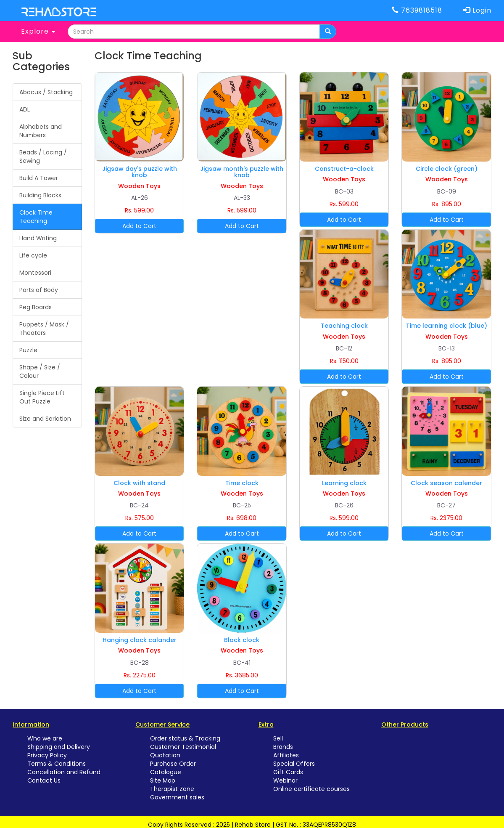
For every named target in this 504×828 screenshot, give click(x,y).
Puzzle (28, 350)
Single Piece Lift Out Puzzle (42, 397)
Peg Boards (36, 307)
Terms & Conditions (57, 764)
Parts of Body (39, 290)
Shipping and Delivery (59, 747)
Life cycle (33, 255)
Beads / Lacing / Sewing (43, 157)
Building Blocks (40, 195)
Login (477, 10)
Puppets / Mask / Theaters (44, 329)
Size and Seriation (45, 419)
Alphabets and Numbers (41, 131)
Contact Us (44, 780)
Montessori (35, 273)
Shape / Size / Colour (40, 372)
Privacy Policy (47, 755)
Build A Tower (39, 178)
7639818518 (417, 10)
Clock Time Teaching (36, 217)
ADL (25, 109)
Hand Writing (38, 238)
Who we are (45, 738)
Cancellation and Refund (64, 772)
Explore (38, 31)
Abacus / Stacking (46, 92)
